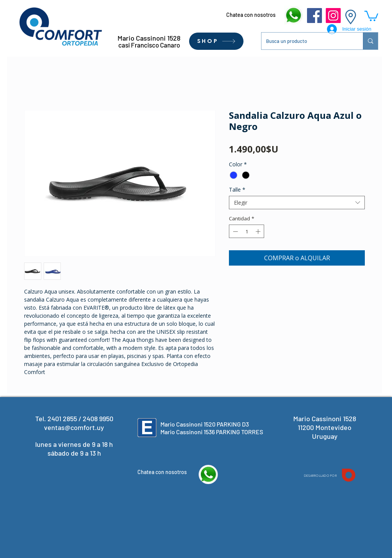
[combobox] (297, 203)
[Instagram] (333, 16)
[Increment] (259, 231)
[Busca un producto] (306, 41)
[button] (371, 15)
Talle (237, 190)
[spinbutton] (247, 231)
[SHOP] (216, 41)
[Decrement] (235, 231)
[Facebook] (314, 16)
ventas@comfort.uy (74, 427)
